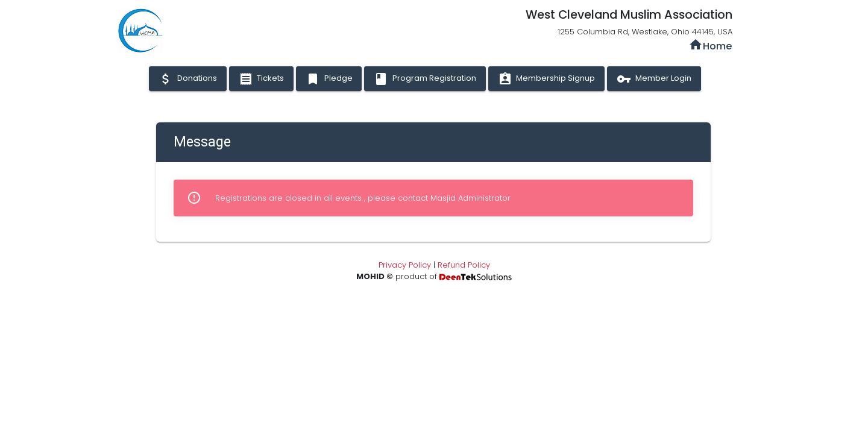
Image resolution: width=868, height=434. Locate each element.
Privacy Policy (405, 265)
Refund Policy (464, 265)
